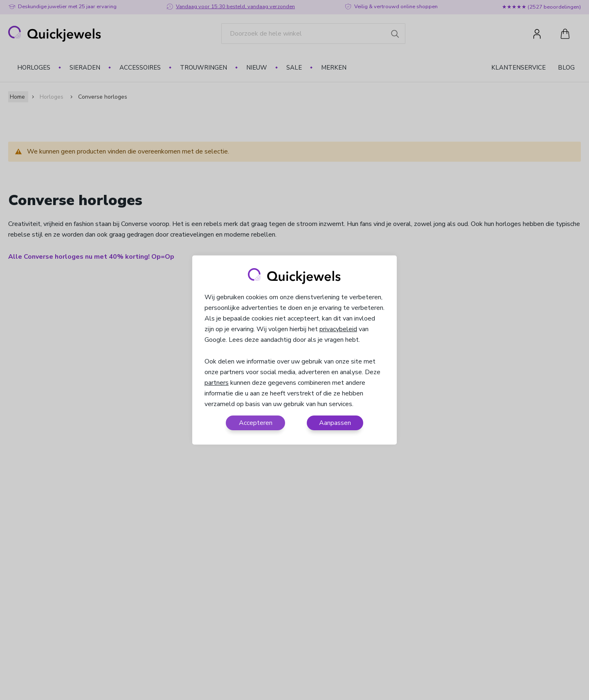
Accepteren (256, 423)
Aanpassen (335, 423)
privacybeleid (338, 329)
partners (217, 383)
